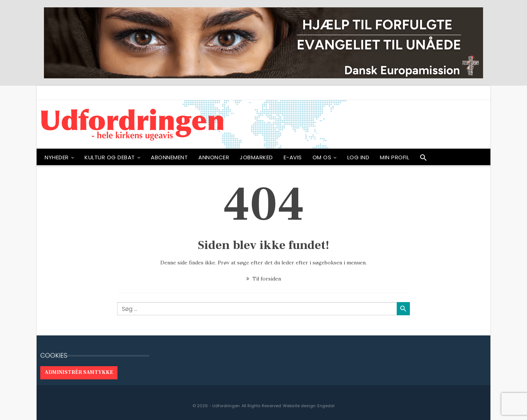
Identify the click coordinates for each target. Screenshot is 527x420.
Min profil (395, 157)
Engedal (326, 406)
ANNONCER (214, 157)
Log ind (358, 157)
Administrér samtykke (79, 372)
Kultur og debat (110, 157)
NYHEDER (57, 157)
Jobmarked (256, 157)
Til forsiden (264, 279)
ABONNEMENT (169, 157)
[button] (423, 159)
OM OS (322, 157)
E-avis (293, 157)
